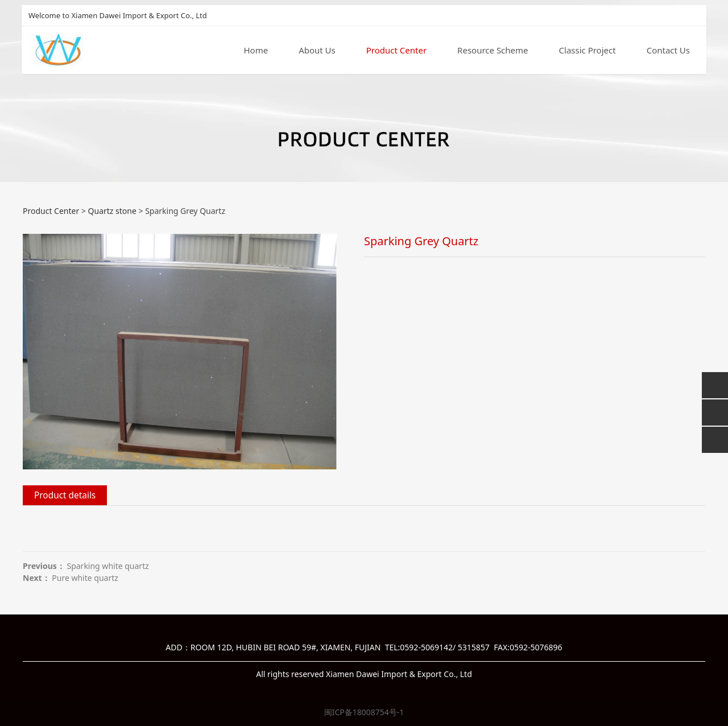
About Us (317, 51)
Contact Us (668, 51)
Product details (65, 495)
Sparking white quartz (107, 566)
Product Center (396, 51)
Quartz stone (112, 211)
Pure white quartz (85, 578)
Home (256, 51)
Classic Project (588, 51)
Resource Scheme (493, 51)
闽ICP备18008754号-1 (364, 712)
